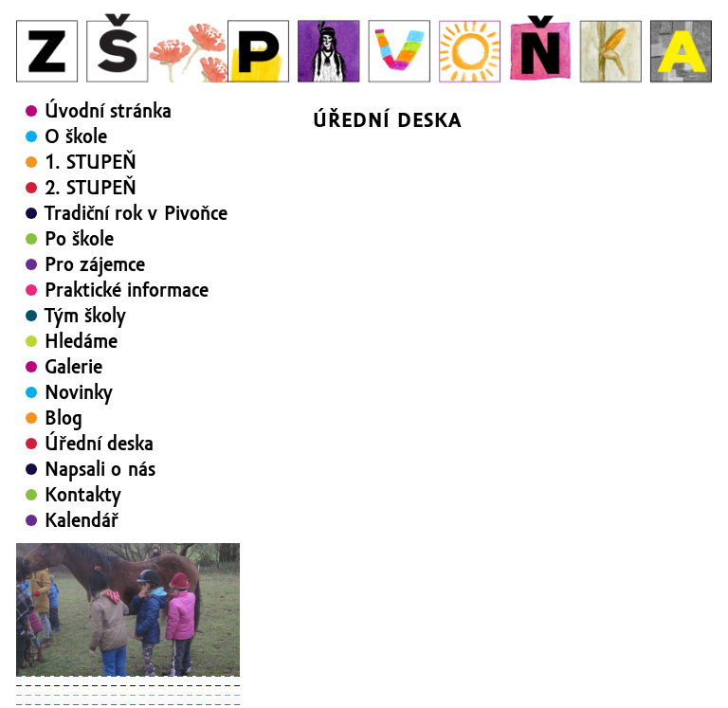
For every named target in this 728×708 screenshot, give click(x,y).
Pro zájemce (95, 264)
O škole (76, 136)
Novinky (79, 392)
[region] (128, 609)
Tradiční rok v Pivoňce (136, 213)
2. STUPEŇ (91, 188)
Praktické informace (127, 290)
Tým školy (85, 316)
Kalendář (82, 520)
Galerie (73, 367)
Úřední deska (99, 444)
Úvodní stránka (108, 111)
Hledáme (81, 341)
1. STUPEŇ (91, 162)
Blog (64, 418)
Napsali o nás (100, 469)
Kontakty (83, 495)
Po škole (79, 239)
